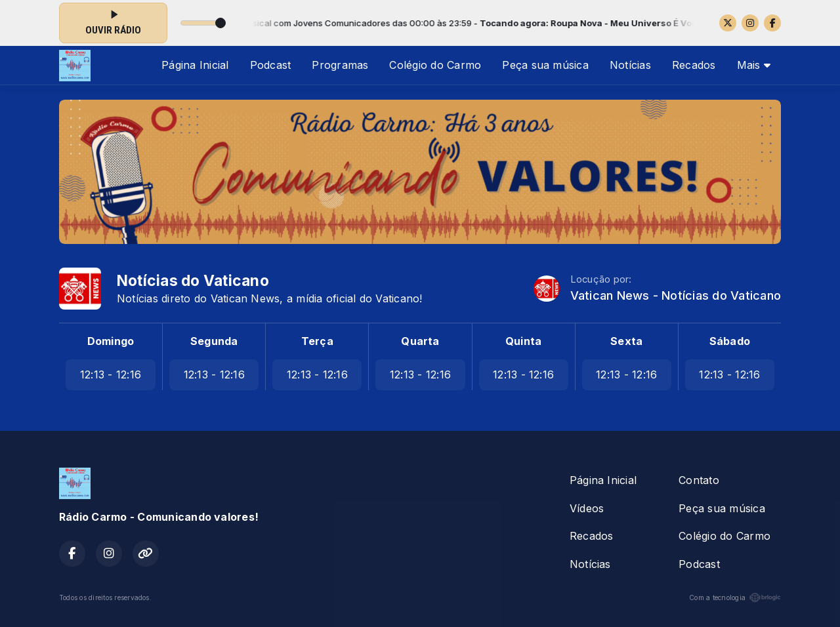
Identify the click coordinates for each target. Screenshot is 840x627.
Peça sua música (545, 65)
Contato (699, 480)
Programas (340, 65)
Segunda (214, 341)
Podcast (271, 65)
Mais (754, 65)
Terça (317, 341)
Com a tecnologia (735, 597)
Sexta (626, 341)
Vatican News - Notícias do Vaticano (676, 295)
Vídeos (587, 508)
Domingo (111, 341)
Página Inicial (195, 65)
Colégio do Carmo (435, 65)
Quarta (420, 341)
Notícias (630, 65)
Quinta (523, 341)
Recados (694, 65)
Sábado (730, 341)
